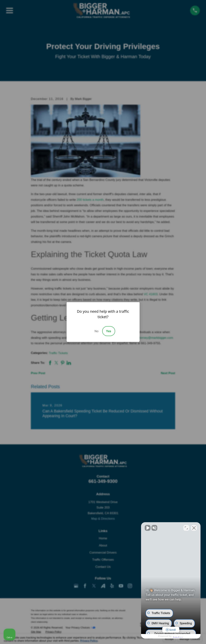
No (97, 331)
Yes (109, 331)
